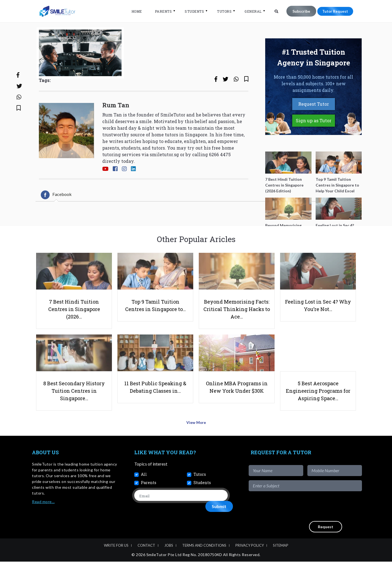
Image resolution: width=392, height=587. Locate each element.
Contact (146, 571)
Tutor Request (334, 11)
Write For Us (116, 571)
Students (191, 11)
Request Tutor (314, 123)
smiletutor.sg (164, 174)
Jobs (169, 571)
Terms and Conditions (204, 571)
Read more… (43, 527)
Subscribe (298, 11)
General (250, 11)
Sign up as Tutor (314, 140)
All (144, 500)
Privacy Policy (250, 571)
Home (133, 11)
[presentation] (320, 532)
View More (196, 450)
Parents (160, 11)
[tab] (56, 214)
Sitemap (281, 571)
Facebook (56, 214)
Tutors (221, 11)
